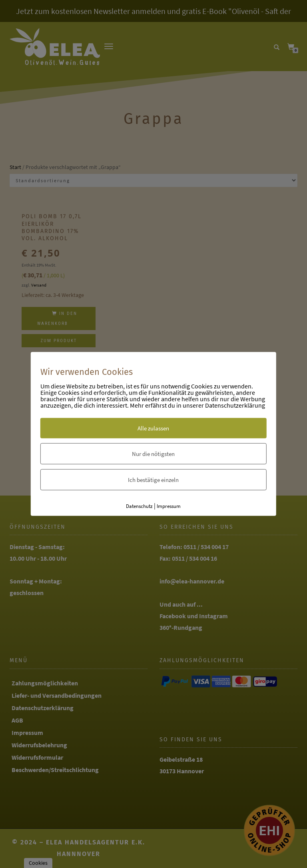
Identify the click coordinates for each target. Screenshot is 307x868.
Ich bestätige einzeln (153, 479)
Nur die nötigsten (153, 453)
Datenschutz (139, 506)
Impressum (169, 506)
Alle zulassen (153, 428)
